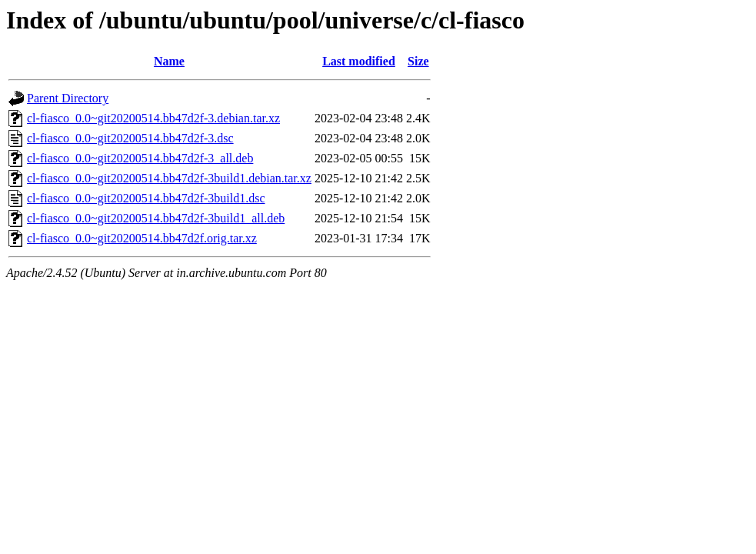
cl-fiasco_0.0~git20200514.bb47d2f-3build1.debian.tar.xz (169, 178)
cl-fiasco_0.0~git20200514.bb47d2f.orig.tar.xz (142, 238)
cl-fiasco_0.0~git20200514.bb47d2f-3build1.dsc (146, 198)
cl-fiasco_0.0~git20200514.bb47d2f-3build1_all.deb (156, 218)
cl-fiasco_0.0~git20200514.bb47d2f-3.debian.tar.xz (153, 118)
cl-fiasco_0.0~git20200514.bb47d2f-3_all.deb (140, 158)
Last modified (359, 61)
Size (418, 61)
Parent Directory (68, 98)
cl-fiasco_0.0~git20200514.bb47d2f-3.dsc (130, 138)
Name (169, 61)
